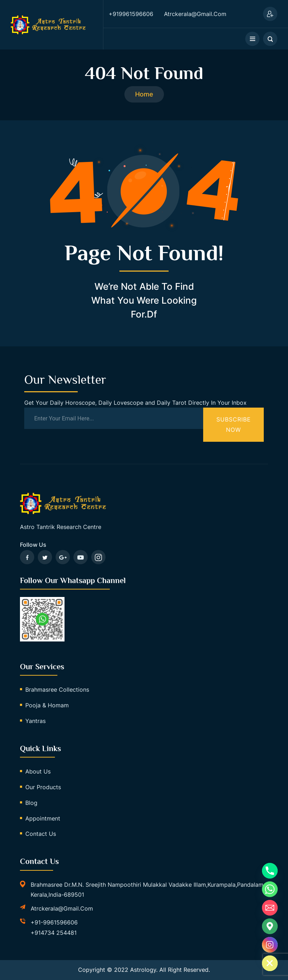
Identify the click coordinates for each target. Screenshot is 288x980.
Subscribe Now (234, 425)
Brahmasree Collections (57, 690)
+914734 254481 (54, 933)
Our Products (43, 787)
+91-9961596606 (54, 922)
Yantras (35, 721)
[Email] (270, 908)
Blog (31, 803)
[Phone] (270, 871)
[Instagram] (270, 945)
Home (144, 94)
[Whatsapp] (270, 889)
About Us (38, 771)
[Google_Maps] (270, 926)
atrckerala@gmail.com (62, 908)
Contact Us (41, 834)
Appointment (43, 818)
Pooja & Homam (47, 705)
